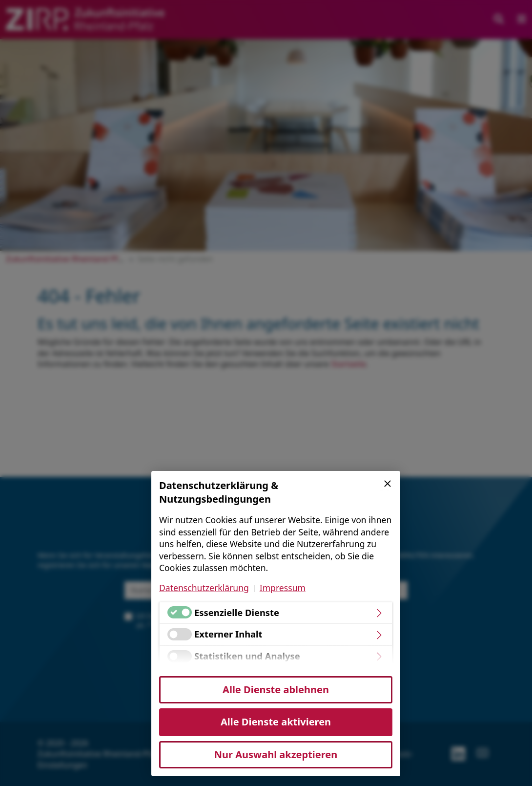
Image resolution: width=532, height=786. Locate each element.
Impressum (283, 588)
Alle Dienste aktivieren (276, 722)
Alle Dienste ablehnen (276, 690)
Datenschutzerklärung (204, 588)
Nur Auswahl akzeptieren (276, 754)
